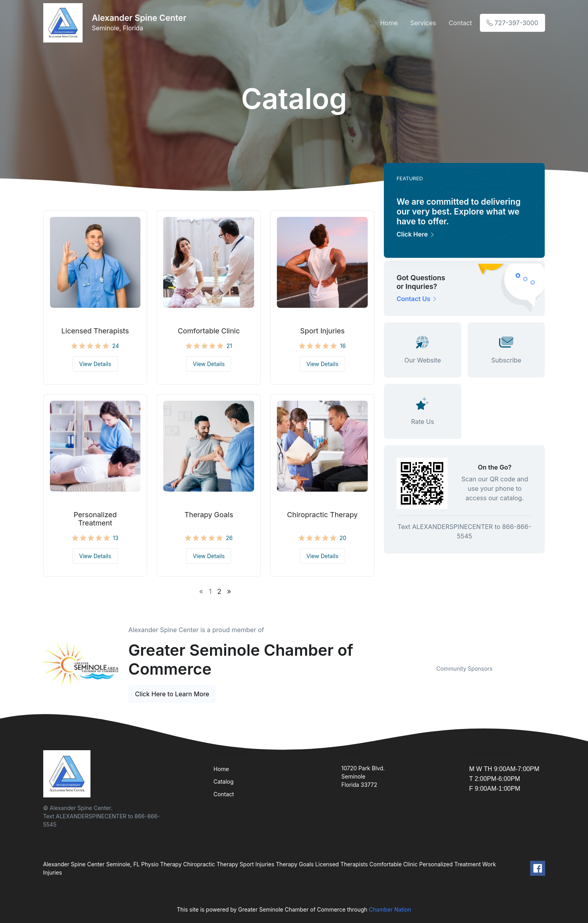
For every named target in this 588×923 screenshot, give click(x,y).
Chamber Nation (390, 909)
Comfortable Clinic (209, 331)
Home (389, 23)
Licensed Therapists (95, 331)
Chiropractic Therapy (323, 515)
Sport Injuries (322, 331)
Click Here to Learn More (172, 694)
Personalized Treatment (95, 519)
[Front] (65, 23)
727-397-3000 (512, 23)
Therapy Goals (209, 515)
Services (423, 23)
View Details (95, 364)
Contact (460, 23)
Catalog (224, 781)
